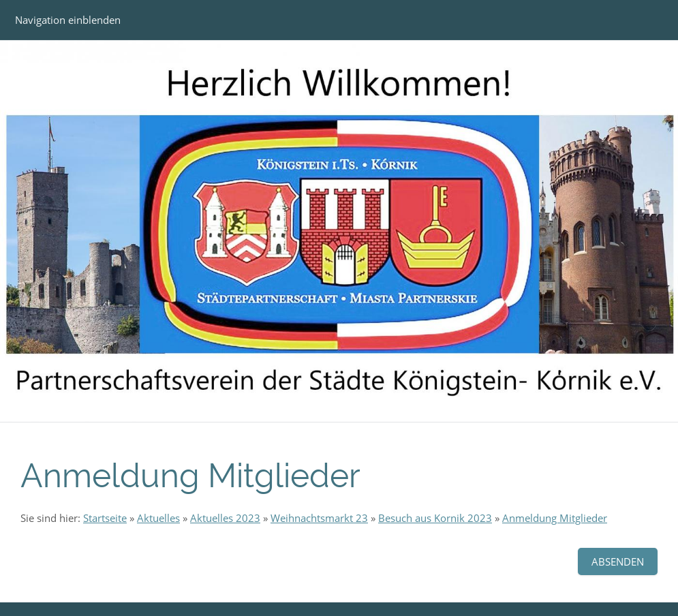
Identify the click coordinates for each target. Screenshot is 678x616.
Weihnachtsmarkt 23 (319, 518)
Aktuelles (158, 518)
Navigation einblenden (68, 20)
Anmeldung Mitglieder (555, 518)
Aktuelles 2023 (225, 518)
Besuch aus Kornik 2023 (435, 518)
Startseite (105, 518)
